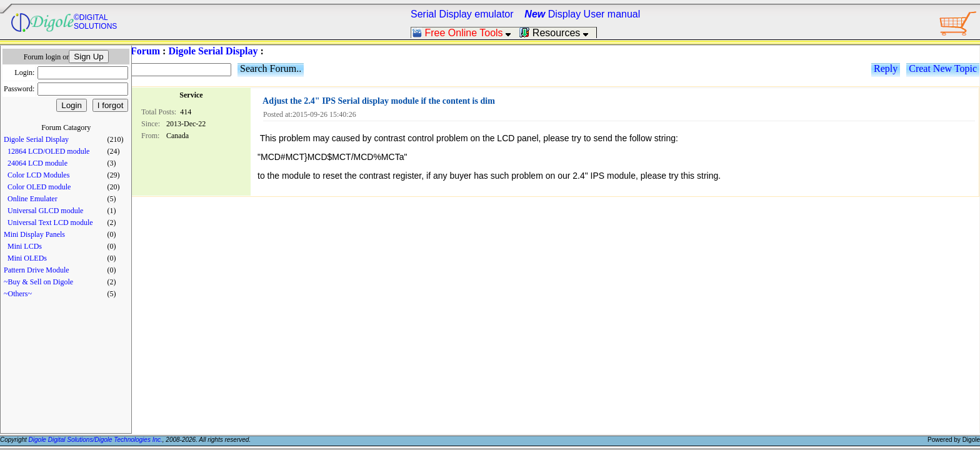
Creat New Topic (943, 68)
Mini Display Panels (34, 234)
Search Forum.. (271, 68)
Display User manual (582, 14)
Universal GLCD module (45, 211)
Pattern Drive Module (37, 270)
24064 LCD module (37, 163)
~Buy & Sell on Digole (38, 282)
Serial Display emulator (462, 14)
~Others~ (18, 294)
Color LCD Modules (38, 175)
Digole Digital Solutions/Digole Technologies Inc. (96, 440)
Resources (557, 33)
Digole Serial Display (36, 139)
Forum (145, 51)
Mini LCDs (25, 246)
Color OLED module (39, 187)
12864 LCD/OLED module (48, 151)
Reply (886, 68)
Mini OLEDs (27, 258)
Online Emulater (32, 199)
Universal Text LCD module (50, 222)
